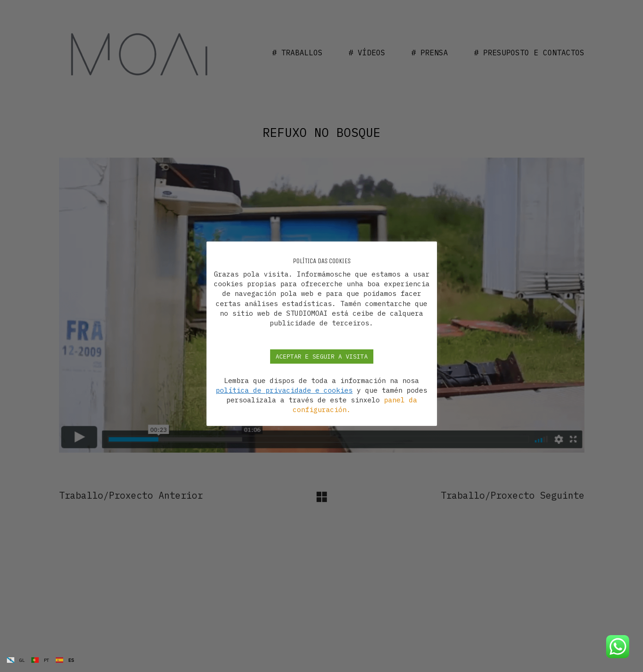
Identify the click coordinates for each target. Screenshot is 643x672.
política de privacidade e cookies (284, 390)
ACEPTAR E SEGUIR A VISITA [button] (322, 357)
